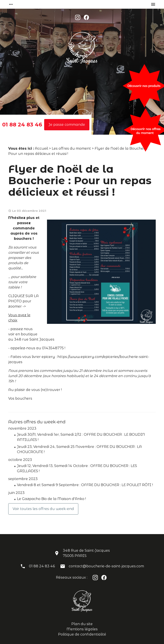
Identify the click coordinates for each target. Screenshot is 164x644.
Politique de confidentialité (82, 634)
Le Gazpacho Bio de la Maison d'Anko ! (51, 499)
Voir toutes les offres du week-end (43, 509)
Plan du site (82, 624)
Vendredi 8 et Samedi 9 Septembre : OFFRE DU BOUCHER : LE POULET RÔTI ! (85, 485)
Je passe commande (67, 125)
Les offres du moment (71, 148)
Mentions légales (82, 629)
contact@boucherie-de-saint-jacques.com (106, 566)
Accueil (41, 148)
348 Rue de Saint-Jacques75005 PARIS (86, 553)
